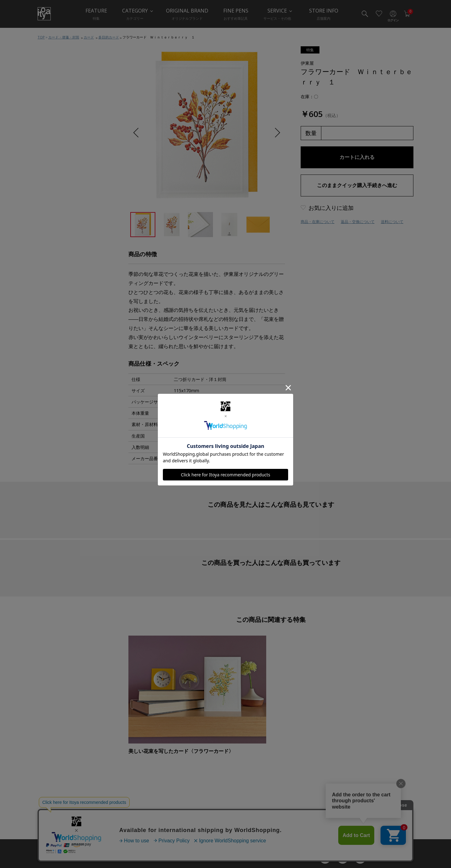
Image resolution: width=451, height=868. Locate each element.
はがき (52, 241)
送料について (392, 222)
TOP (41, 37)
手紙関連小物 (58, 266)
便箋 (49, 228)
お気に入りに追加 (331, 208)
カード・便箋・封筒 (64, 37)
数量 (311, 133)
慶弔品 (52, 278)
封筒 (49, 253)
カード (89, 37)
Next (275, 133)
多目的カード (109, 37)
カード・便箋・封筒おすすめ (72, 203)
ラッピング (56, 303)
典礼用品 (54, 291)
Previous (138, 133)
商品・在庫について (318, 222)
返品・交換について (358, 222)
